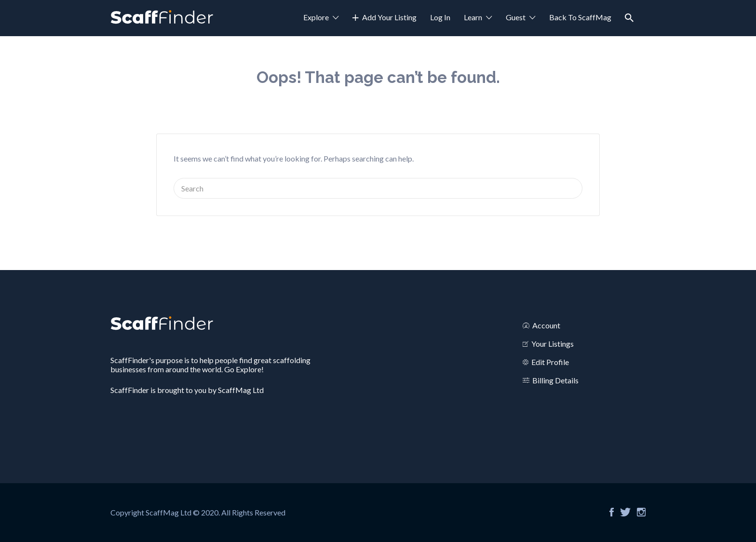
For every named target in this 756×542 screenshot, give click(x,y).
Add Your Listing (389, 17)
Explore (316, 17)
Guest (516, 17)
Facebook (612, 512)
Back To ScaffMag (580, 17)
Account (546, 325)
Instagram (641, 512)
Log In (440, 17)
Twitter (625, 512)
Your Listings (553, 344)
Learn (473, 17)
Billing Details (555, 380)
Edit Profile (550, 362)
